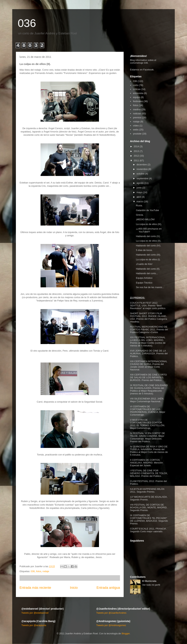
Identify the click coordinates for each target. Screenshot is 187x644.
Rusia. (139, 205)
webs (136, 130)
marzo (140, 201)
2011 (136, 160)
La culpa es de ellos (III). (149, 224)
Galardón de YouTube (147, 210)
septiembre (142, 178)
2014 (136, 146)
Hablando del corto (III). (148, 255)
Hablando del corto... (147, 273)
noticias (137, 113)
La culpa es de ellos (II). (148, 241)
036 (27, 23)
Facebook (148, 70)
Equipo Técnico (144, 283)
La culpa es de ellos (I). (148, 259)
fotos (39, 571)
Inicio (74, 588)
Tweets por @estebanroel (35, 613)
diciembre (142, 165)
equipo (137, 97)
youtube (137, 134)
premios (137, 118)
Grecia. (140, 215)
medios (137, 109)
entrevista (138, 93)
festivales (138, 101)
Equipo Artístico (144, 278)
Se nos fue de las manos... (150, 287)
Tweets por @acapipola (34, 625)
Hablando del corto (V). (148, 236)
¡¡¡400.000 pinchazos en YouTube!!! (149, 230)
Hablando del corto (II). (148, 269)
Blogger (126, 633)
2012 (136, 156)
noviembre (142, 169)
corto (136, 85)
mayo (140, 192)
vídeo (136, 126)
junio (139, 188)
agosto (140, 183)
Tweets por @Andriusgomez (111, 625)
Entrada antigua (108, 588)
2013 (136, 151)
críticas (137, 89)
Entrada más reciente (35, 588)
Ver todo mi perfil (151, 585)
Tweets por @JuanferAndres (111, 613)
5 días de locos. (144, 250)
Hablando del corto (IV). (148, 246)
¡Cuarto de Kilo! (144, 264)
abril (139, 197)
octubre (141, 174)
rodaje (46, 571)
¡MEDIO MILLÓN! (145, 219)
